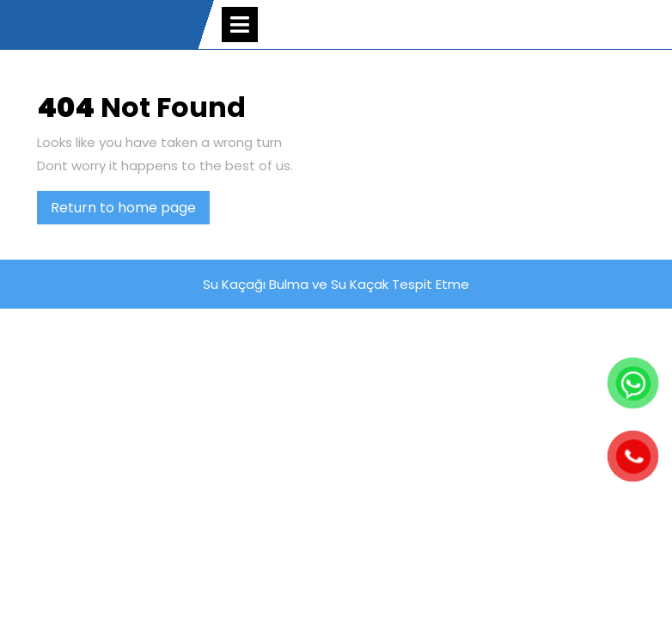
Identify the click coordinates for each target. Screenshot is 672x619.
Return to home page (130, 211)
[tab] (240, 25)
